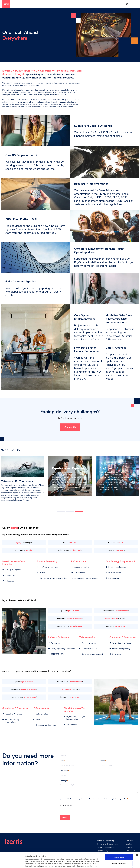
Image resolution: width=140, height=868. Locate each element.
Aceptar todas (119, 843)
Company (64, 771)
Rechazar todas (119, 855)
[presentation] (74, 811)
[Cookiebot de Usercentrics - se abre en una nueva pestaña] (13, 864)
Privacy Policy (113, 799)
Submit (65, 817)
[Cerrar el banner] (137, 841)
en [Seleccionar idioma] (127, 4)
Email (62, 761)
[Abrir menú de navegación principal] (135, 4)
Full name (64, 751)
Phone (103, 761)
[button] (61, 512)
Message (64, 781)
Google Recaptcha (66, 806)
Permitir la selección (119, 849)
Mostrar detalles (105, 864)
